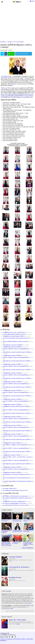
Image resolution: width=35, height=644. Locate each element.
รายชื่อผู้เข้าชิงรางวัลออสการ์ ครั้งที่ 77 (12, 455)
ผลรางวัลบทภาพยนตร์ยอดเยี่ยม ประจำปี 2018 (14, 503)
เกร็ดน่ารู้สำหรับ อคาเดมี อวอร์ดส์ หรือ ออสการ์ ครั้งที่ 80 (17, 422)
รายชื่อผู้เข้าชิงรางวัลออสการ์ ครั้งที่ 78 (12, 443)
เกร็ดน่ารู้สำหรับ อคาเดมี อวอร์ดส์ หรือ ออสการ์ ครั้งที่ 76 (17, 464)
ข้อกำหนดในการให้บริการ (20, 639)
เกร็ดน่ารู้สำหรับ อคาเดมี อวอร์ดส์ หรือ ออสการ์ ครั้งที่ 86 (17, 370)
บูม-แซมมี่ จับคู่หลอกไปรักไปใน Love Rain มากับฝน (16, 505)
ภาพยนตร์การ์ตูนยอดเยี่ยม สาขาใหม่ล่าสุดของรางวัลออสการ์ (18, 481)
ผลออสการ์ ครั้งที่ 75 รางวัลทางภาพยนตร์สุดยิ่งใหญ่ (15, 469)
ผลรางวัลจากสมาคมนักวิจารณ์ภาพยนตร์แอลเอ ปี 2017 (16, 338)
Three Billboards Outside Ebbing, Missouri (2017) (15, 490)
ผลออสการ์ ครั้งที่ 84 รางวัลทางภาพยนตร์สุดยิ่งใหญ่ (15, 384)
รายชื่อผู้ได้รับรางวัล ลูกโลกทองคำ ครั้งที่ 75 (13, 336)
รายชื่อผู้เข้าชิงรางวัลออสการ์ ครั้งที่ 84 (12, 391)
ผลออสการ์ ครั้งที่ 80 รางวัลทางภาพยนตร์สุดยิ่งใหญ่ (15, 419)
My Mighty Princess (15, 578)
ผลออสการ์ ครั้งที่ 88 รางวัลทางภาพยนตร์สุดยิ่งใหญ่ (15, 349)
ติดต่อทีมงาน (4, 641)
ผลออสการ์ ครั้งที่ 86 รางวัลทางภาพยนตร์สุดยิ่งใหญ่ (15, 366)
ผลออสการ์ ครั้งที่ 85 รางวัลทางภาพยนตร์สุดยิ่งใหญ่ (15, 375)
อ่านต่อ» (30, 603)
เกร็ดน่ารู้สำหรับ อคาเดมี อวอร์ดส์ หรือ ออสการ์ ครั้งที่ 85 (17, 378)
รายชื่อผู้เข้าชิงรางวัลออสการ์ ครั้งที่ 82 (12, 405)
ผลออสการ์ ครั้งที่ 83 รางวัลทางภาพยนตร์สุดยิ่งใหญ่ (15, 392)
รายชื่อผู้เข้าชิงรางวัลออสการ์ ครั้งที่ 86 (12, 373)
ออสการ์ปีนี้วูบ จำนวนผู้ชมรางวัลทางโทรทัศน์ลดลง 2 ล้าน (17, 445)
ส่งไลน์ (11, 54)
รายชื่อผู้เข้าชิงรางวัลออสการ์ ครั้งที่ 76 (12, 467)
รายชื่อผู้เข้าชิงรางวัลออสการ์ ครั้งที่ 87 (12, 364)
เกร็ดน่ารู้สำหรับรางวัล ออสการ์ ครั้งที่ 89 (13, 345)
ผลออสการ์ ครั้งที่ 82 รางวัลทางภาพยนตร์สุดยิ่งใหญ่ (15, 401)
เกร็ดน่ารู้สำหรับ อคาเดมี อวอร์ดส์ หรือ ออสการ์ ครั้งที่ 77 (17, 452)
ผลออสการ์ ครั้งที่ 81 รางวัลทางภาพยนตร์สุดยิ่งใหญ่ (15, 410)
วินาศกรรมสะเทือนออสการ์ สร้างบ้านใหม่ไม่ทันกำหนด (16, 478)
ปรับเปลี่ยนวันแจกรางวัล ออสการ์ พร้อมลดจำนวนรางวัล (16, 474)
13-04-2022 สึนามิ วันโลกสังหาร (19, 567)
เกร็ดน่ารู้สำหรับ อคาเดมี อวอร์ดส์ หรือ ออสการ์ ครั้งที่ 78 (17, 439)
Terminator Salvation (15, 557)
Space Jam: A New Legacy (17, 620)
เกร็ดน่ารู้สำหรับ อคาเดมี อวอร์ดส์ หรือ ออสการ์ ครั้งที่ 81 (17, 413)
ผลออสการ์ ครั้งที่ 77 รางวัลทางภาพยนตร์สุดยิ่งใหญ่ (15, 448)
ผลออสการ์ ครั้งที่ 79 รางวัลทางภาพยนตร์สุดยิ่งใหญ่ (15, 427)
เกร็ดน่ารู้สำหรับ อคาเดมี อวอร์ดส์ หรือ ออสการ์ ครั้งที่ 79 (17, 431)
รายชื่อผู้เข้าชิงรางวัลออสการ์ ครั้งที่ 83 (12, 399)
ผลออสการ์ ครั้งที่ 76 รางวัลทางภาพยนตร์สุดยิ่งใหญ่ (15, 460)
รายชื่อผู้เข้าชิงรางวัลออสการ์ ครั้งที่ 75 (12, 473)
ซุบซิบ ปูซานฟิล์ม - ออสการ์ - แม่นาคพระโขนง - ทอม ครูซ (17, 457)
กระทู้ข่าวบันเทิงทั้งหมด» (27, 548)
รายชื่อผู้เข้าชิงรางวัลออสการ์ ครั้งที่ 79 (12, 434)
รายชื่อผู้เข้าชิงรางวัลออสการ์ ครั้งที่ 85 (12, 382)
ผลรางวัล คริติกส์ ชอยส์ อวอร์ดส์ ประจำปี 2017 (14, 334)
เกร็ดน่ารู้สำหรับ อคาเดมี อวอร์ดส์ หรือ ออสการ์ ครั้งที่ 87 (17, 361)
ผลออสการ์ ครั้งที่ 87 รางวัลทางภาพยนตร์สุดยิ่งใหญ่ (15, 357)
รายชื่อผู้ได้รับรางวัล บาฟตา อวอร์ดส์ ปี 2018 (14, 332)
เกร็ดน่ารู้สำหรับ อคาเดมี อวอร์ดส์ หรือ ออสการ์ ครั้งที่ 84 (17, 387)
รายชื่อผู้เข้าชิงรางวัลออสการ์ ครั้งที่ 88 (12, 356)
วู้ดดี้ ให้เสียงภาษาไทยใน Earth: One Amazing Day (15, 496)
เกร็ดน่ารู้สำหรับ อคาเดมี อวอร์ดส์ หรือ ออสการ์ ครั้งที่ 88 (17, 352)
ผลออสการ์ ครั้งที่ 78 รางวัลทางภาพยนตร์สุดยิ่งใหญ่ (15, 436)
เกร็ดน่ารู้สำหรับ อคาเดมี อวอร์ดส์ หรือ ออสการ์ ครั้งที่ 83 (17, 396)
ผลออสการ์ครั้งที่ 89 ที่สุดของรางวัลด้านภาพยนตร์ (15, 342)
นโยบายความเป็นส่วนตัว (6, 639)
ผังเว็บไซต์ (30, 639)
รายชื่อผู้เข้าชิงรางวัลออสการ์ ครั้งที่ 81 (12, 417)
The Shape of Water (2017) (10, 488)
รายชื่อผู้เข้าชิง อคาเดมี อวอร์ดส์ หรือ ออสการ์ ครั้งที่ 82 (16, 406)
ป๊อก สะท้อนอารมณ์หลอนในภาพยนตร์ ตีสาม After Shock (17, 498)
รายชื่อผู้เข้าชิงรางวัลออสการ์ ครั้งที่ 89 (12, 347)
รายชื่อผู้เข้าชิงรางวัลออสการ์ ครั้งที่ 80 (12, 425)
